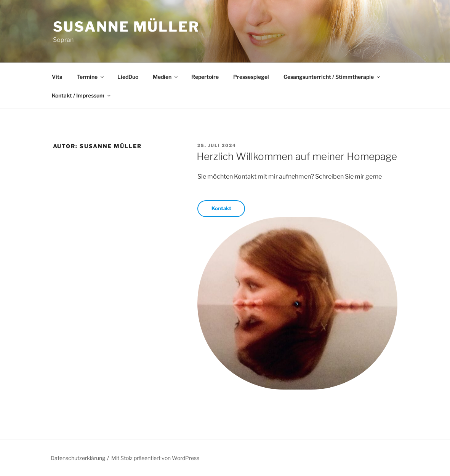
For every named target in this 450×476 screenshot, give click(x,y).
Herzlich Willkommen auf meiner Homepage (297, 156)
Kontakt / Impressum (82, 95)
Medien (166, 77)
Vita (57, 77)
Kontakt (221, 208)
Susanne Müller (126, 27)
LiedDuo (128, 77)
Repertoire (205, 77)
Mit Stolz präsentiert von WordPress (155, 458)
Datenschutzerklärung (78, 458)
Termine (91, 77)
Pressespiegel (251, 77)
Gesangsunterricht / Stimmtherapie (332, 77)
